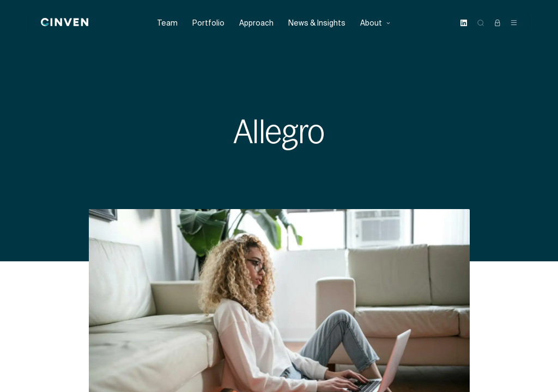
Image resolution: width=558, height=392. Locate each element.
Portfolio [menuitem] (208, 23)
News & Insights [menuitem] (317, 23)
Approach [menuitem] (256, 23)
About (375, 23)
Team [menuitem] (168, 23)
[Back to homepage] (65, 23)
